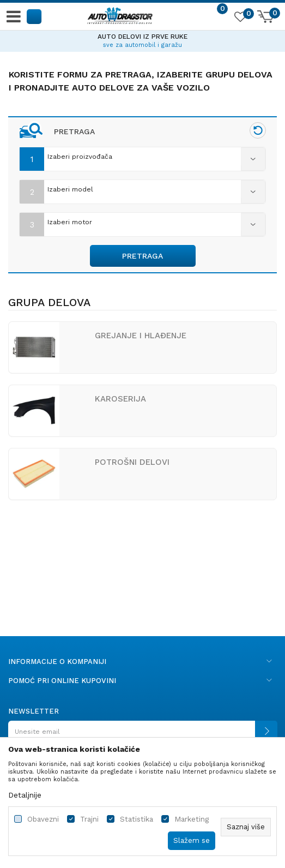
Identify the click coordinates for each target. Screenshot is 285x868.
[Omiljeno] (240, 19)
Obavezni (43, 819)
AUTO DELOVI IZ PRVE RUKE (142, 37)
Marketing (192, 819)
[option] (142, 39)
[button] (35, 16)
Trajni (89, 819)
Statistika (137, 819)
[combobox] (142, 157)
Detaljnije (25, 795)
